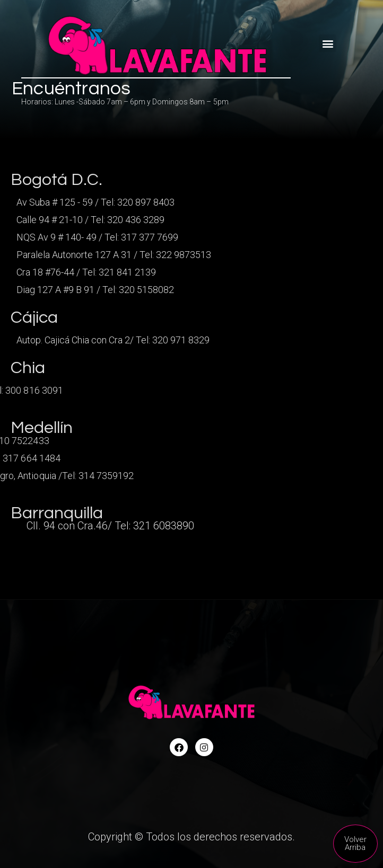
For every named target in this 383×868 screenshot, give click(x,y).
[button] (328, 43)
